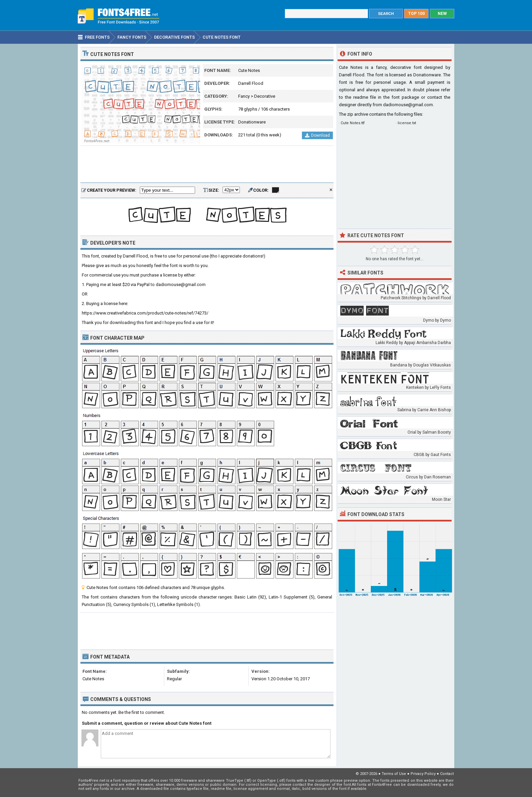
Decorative (265, 96)
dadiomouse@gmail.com (408, 105)
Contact (447, 774)
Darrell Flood (251, 83)
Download (317, 135)
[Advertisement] (207, 165)
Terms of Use (394, 774)
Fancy (244, 96)
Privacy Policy (423, 774)
